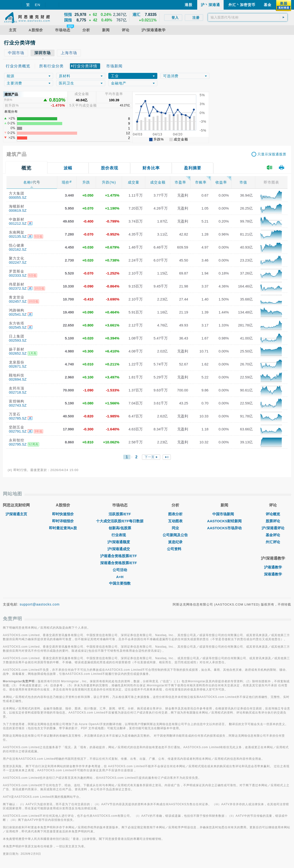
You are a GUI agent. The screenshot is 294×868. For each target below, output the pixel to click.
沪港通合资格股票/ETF (120, 556)
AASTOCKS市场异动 (224, 528)
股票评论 (273, 521)
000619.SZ (18, 210)
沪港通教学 (273, 567)
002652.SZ (18, 353)
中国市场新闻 (224, 514)
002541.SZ (18, 314)
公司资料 (175, 549)
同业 (175, 528)
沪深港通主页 (16, 514)
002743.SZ (18, 405)
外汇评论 (273, 542)
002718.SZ (18, 392)
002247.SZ (18, 262)
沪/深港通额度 (120, 542)
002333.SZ (18, 275)
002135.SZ (18, 236)
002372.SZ (18, 288)
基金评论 (273, 535)
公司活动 (120, 570)
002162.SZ (18, 249)
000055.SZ (18, 197)
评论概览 (273, 514)
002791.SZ (18, 431)
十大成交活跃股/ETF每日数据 (120, 521)
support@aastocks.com (40, 604)
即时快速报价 (63, 514)
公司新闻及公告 (175, 535)
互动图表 (175, 521)
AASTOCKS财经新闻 (224, 521)
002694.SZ (18, 379)
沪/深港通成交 (120, 549)
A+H (120, 577)
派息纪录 (175, 542)
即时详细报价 (63, 521)
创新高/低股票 (120, 528)
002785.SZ (18, 418)
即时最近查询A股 (63, 528)
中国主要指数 (120, 583)
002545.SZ (18, 327)
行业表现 (120, 535)
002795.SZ (18, 444)
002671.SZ (18, 366)
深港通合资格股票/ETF (120, 563)
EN (38, 5)
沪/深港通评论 (273, 528)
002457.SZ (18, 301)
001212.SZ (18, 223)
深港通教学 (273, 574)
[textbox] (248, 17)
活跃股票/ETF (120, 514)
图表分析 (175, 514)
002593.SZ (18, 340)
